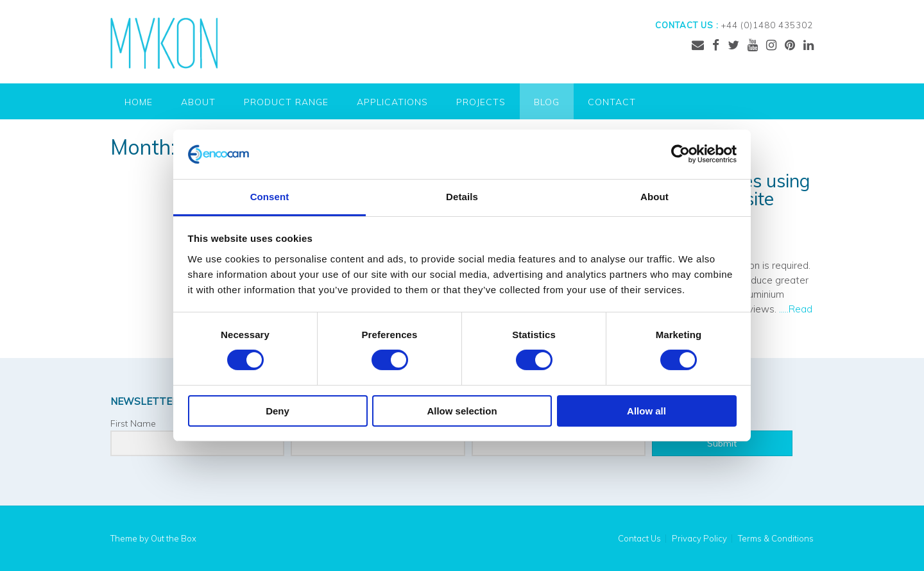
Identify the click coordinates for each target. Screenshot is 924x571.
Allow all (646, 411)
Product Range (286, 102)
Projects (481, 102)
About (198, 102)
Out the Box (174, 538)
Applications (392, 102)
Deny (278, 411)
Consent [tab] (270, 197)
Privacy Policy (699, 539)
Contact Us (639, 539)
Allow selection (462, 411)
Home (139, 102)
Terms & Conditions (776, 539)
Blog (547, 102)
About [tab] (654, 197)
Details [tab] (462, 197)
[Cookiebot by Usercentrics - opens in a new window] (680, 154)
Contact (612, 102)
